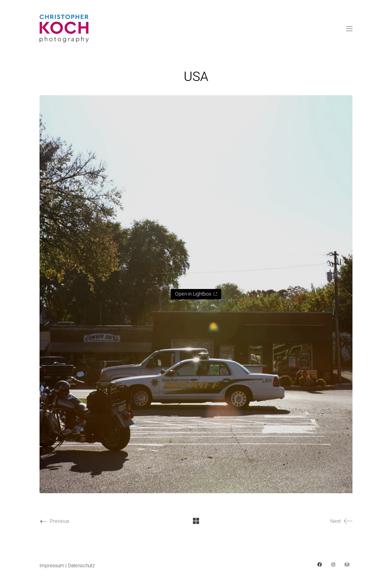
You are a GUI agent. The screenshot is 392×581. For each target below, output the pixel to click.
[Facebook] (320, 565)
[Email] (347, 565)
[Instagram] (333, 565)
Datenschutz (81, 566)
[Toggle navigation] (349, 29)
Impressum (52, 566)
